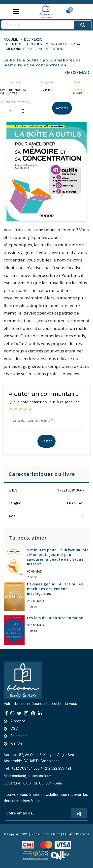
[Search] (46, 25)
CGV (11, 728)
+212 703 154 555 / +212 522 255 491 (41, 768)
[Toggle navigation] (16, 12)
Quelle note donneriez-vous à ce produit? (44, 402)
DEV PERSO (33, 39)
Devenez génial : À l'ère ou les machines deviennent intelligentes (55, 589)
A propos (15, 721)
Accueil (11, 39)
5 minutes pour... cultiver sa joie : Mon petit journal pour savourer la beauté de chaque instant (58, 557)
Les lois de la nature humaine (55, 618)
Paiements (15, 736)
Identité (13, 743)
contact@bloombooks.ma (33, 776)
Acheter (62, 108)
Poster (46, 441)
